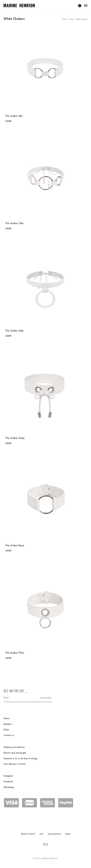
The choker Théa (15, 653)
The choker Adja (14, 331)
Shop (71, 19)
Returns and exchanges (15, 753)
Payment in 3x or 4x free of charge (20, 758)
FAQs (6, 730)
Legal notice (54, 834)
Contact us (9, 735)
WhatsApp (9, 787)
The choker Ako (14, 116)
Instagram (8, 776)
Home (64, 19)
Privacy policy (28, 834)
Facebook (8, 781)
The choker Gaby (15, 438)
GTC (42, 834)
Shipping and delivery (14, 747)
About (6, 718)
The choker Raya (15, 545)
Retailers (8, 724)
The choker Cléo (14, 223)
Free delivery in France (15, 764)
